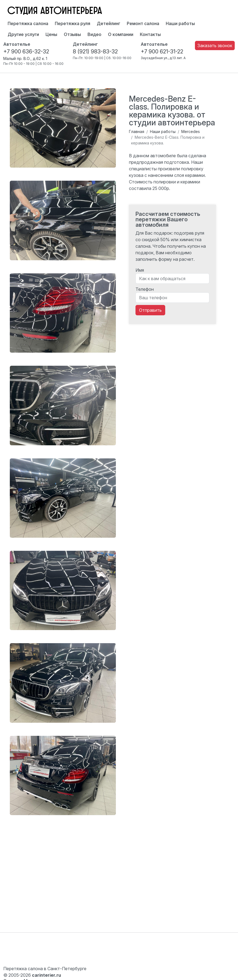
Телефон (145, 289)
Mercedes (191, 131)
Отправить (150, 310)
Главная (137, 131)
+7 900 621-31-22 (162, 52)
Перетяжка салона (28, 23)
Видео (94, 34)
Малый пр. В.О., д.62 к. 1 (25, 58)
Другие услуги (23, 34)
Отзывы (72, 34)
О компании (121, 34)
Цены (51, 34)
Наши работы (180, 23)
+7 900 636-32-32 (26, 52)
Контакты (150, 34)
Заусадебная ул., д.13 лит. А (163, 58)
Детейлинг (109, 23)
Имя (140, 270)
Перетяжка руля (73, 23)
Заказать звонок (215, 46)
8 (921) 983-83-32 (95, 52)
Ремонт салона (143, 23)
